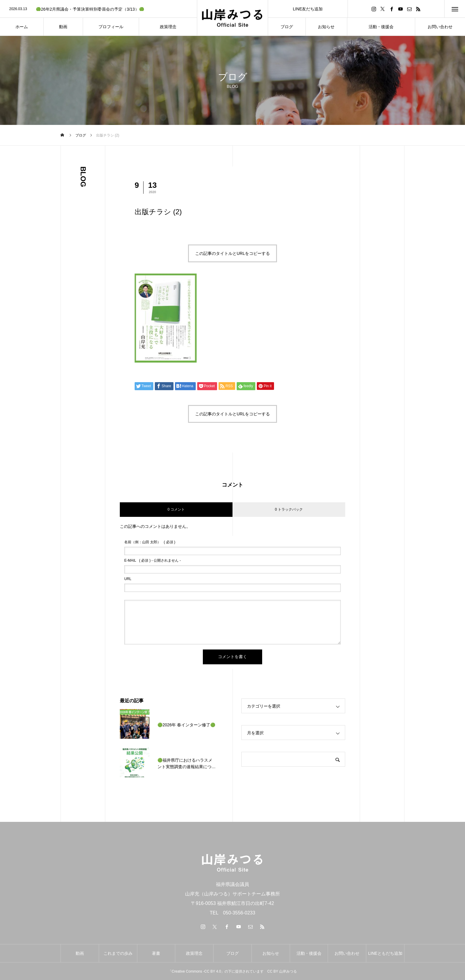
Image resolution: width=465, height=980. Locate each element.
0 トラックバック (289, 509)
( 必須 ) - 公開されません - (153, 560)
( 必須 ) (150, 542)
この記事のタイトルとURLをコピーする (232, 253)
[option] (98, 9)
